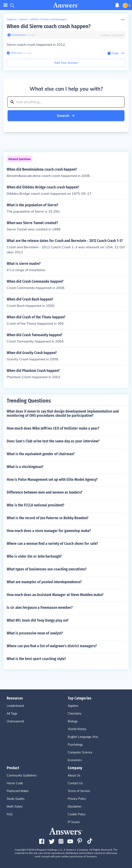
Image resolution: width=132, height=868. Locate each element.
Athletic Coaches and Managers (49, 19)
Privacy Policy (77, 799)
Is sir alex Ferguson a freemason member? (40, 608)
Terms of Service (79, 791)
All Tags (12, 714)
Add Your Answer (66, 63)
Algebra (73, 706)
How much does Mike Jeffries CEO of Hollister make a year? (53, 428)
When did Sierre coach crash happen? (49, 26)
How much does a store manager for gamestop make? (49, 531)
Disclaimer (75, 807)
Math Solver (15, 807)
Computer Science (80, 752)
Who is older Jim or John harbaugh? (34, 556)
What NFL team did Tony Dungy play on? (38, 620)
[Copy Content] (113, 53)
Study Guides (16, 799)
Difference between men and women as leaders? (45, 492)
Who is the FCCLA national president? (36, 505)
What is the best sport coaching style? (36, 659)
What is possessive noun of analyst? (35, 633)
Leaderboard (15, 706)
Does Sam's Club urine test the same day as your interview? (53, 441)
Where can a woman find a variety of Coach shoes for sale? (52, 544)
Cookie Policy (77, 814)
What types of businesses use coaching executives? (47, 569)
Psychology (75, 745)
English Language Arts (83, 737)
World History (77, 729)
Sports (23, 19)
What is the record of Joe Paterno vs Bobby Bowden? (48, 518)
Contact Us (75, 783)
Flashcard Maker (18, 791)
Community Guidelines (22, 775)
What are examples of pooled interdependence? (44, 582)
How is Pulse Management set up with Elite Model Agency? (52, 480)
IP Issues (74, 822)
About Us (74, 775)
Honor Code (15, 783)
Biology (73, 721)
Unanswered (15, 721)
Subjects (12, 19)
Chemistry (74, 714)
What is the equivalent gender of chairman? (41, 454)
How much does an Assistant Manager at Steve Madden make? (55, 595)
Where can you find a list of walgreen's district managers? (52, 646)
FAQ (10, 814)
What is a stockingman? (25, 467)
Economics (75, 760)
